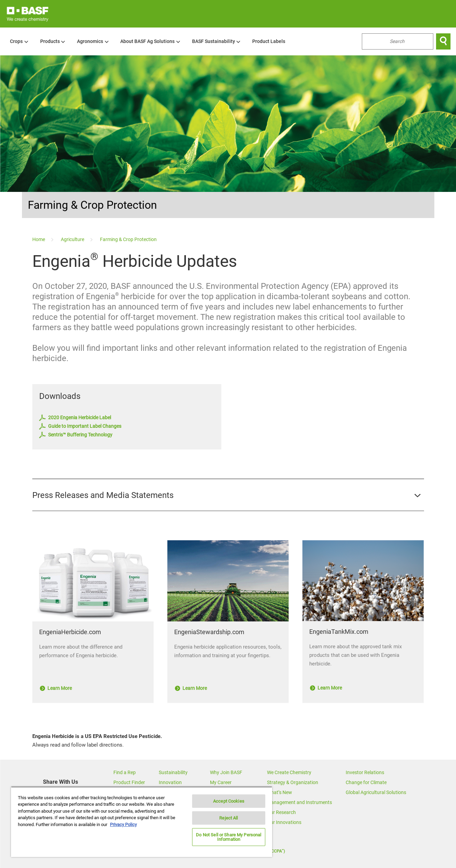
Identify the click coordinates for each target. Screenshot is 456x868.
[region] (142, 822)
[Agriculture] (73, 239)
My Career (221, 782)
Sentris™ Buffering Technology (76, 435)
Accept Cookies (229, 801)
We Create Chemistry (289, 772)
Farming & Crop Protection (92, 205)
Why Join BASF (226, 772)
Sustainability (173, 772)
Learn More (56, 688)
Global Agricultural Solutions (376, 792)
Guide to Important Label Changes (80, 426)
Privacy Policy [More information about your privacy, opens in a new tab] (123, 824)
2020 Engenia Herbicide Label (75, 418)
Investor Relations (365, 772)
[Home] (39, 239)
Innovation (170, 782)
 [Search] (443, 41)
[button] (228, 495)
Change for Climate (366, 782)
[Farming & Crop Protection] (128, 239)
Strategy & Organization (293, 782)
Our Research (281, 812)
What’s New (280, 792)
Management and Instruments (299, 802)
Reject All (229, 818)
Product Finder (129, 782)
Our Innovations (284, 822)
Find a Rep (125, 772)
